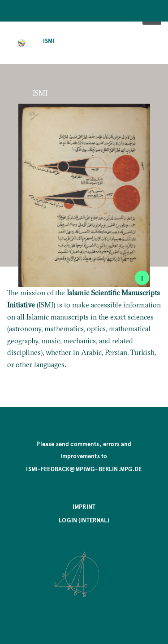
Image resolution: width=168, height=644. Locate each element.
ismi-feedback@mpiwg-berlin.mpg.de (84, 469)
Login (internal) (84, 520)
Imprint (84, 506)
